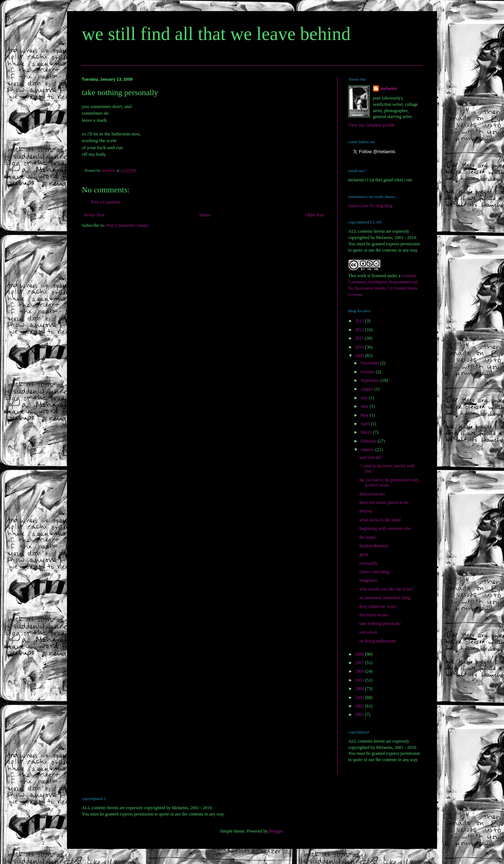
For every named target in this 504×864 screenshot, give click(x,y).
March (367, 432)
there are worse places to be (384, 502)
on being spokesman (377, 641)
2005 (360, 680)
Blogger (276, 831)
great (364, 554)
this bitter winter (374, 615)
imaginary (368, 580)
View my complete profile (372, 125)
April (366, 424)
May (365, 415)
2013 (360, 321)
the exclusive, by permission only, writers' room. (389, 483)
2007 (360, 663)
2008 (360, 654)
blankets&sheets (374, 546)
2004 (360, 689)
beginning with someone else (385, 528)
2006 (360, 671)
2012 (360, 330)
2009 (360, 356)
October (368, 372)
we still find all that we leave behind (216, 34)
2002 (360, 706)
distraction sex (372, 494)
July (365, 398)
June (365, 406)
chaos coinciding (374, 572)
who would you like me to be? (386, 589)
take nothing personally (380, 623)
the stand (367, 537)
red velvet (368, 632)
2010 (360, 347)
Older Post (315, 215)
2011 (360, 338)
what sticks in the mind (380, 520)
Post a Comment (106, 202)
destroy (366, 511)
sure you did (370, 457)
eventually (369, 563)
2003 (360, 697)
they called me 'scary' (378, 606)
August (367, 389)
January (368, 450)
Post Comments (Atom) (127, 225)
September (370, 380)
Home (205, 215)
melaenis (389, 88)
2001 (360, 715)
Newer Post (94, 215)
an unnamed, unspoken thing (385, 598)
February (369, 441)
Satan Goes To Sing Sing (370, 206)
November (370, 363)
